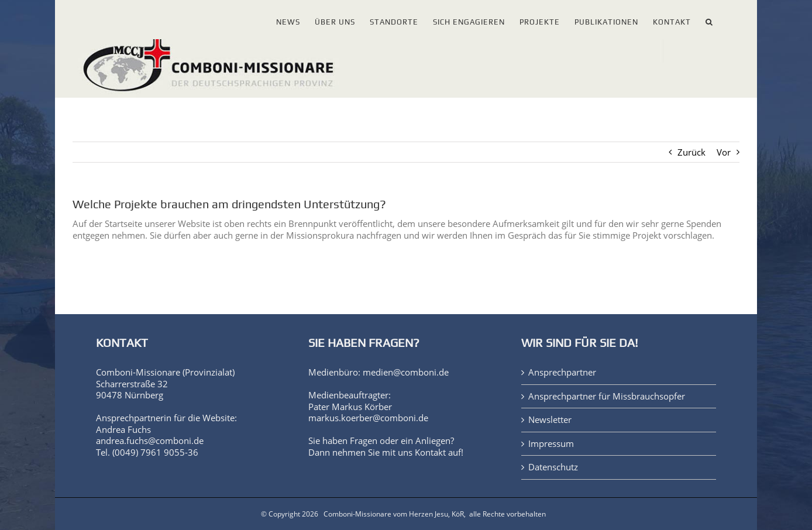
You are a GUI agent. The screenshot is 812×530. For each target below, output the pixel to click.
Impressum (551, 444)
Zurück (691, 152)
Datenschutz (553, 467)
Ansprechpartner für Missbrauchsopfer (607, 396)
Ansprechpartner (562, 372)
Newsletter (550, 420)
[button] (709, 20)
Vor (724, 152)
